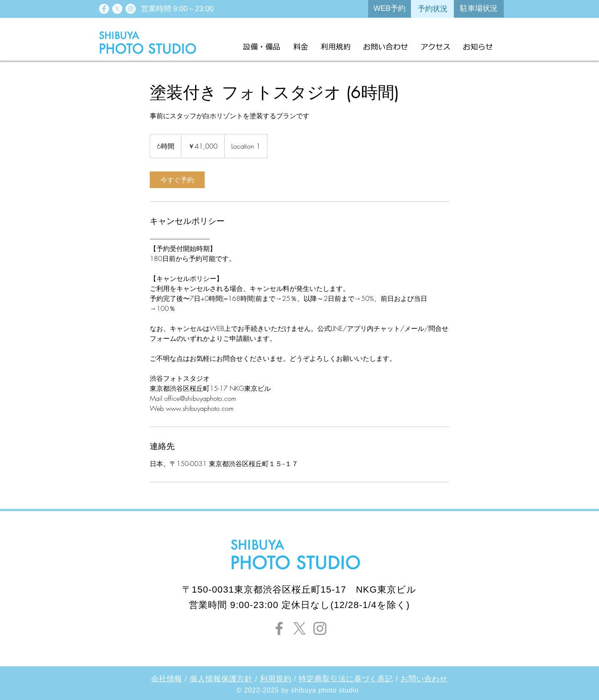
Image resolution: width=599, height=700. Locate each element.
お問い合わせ (424, 679)
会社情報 (167, 679)
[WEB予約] (390, 9)
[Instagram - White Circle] (131, 9)
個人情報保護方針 (221, 679)
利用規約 (276, 679)
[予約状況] (432, 9)
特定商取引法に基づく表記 (346, 679)
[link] (177, 180)
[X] (117, 9)
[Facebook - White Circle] (104, 9)
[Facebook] (279, 628)
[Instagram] (320, 628)
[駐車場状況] (479, 9)
